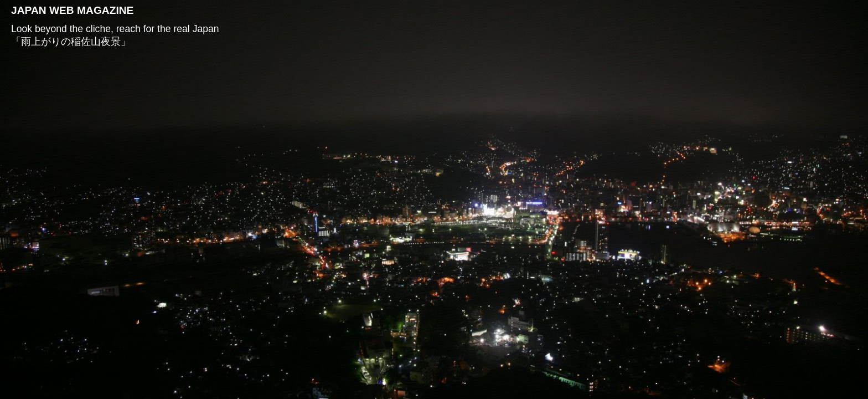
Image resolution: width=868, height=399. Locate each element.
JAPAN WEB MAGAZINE (72, 10)
